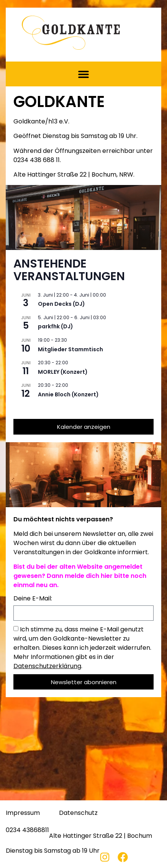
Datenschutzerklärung (47, 666)
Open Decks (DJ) (61, 304)
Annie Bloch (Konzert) (68, 394)
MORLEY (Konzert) (63, 372)
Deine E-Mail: (33, 599)
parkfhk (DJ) (56, 326)
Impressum (23, 813)
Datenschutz (78, 813)
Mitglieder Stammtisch (70, 349)
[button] (84, 74)
